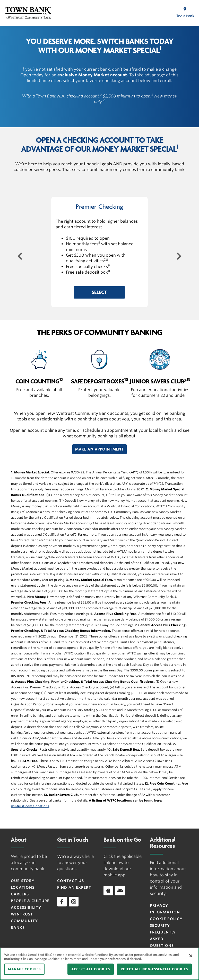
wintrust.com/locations (30, 806)
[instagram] (74, 902)
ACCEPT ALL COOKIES (91, 969)
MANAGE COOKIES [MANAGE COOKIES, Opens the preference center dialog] (24, 969)
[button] (99, 292)
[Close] (191, 956)
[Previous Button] (20, 255)
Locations (23, 887)
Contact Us (71, 881)
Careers (20, 894)
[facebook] (62, 902)
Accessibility (26, 907)
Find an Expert (74, 887)
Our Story (23, 881)
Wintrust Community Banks (24, 921)
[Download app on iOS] (108, 891)
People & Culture (30, 901)
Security (160, 925)
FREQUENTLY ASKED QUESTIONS (163, 939)
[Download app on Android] (120, 891)
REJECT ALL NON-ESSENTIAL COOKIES (154, 969)
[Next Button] (179, 255)
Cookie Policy (166, 919)
